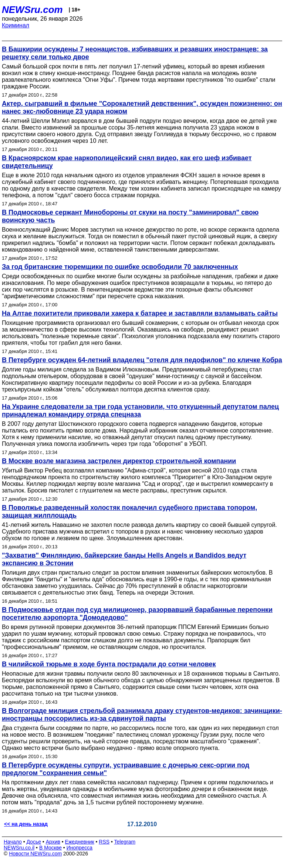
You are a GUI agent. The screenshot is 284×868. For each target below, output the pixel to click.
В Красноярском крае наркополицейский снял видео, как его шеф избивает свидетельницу (127, 162)
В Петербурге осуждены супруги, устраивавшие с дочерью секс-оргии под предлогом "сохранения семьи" (126, 769)
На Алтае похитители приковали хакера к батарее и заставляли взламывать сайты (140, 313)
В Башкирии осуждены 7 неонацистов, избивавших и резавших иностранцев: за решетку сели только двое (135, 53)
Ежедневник (80, 842)
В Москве (50, 848)
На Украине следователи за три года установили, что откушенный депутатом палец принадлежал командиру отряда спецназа (140, 411)
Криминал (16, 25)
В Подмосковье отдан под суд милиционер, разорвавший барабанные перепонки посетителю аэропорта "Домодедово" (137, 614)
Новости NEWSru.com (35, 854)
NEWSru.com (32, 10)
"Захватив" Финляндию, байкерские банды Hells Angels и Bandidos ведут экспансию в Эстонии (124, 559)
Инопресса (80, 848)
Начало (13, 842)
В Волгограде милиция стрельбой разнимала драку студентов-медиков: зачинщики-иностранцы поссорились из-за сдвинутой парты (142, 715)
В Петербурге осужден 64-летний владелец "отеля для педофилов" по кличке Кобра (142, 360)
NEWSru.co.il (19, 848)
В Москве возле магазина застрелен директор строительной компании (119, 461)
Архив (53, 842)
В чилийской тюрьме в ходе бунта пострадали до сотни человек (109, 664)
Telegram (125, 842)
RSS (104, 842)
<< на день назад (26, 824)
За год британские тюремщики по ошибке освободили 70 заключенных (120, 267)
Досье (34, 842)
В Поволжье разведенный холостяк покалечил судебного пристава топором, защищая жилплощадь (129, 512)
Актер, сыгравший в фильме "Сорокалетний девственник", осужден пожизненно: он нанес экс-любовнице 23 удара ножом (142, 107)
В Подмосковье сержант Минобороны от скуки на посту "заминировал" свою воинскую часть (130, 216)
